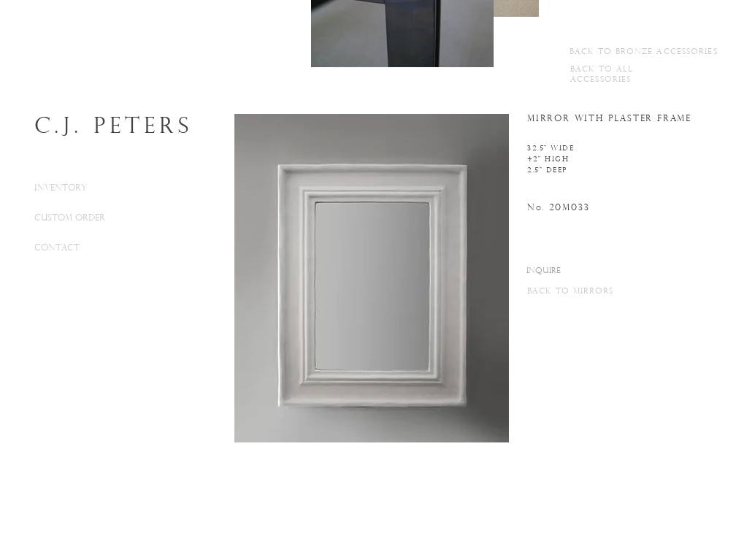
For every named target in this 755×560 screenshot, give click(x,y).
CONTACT (57, 248)
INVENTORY (61, 188)
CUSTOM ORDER (70, 218)
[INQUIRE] (544, 272)
